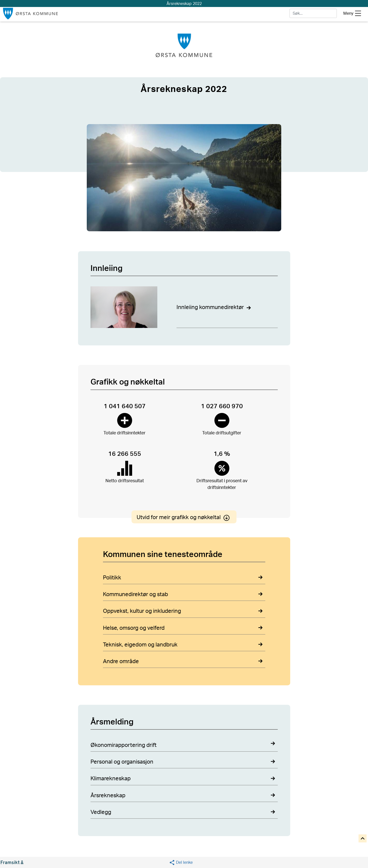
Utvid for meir (184, 517)
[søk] (313, 13)
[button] (181, 862)
